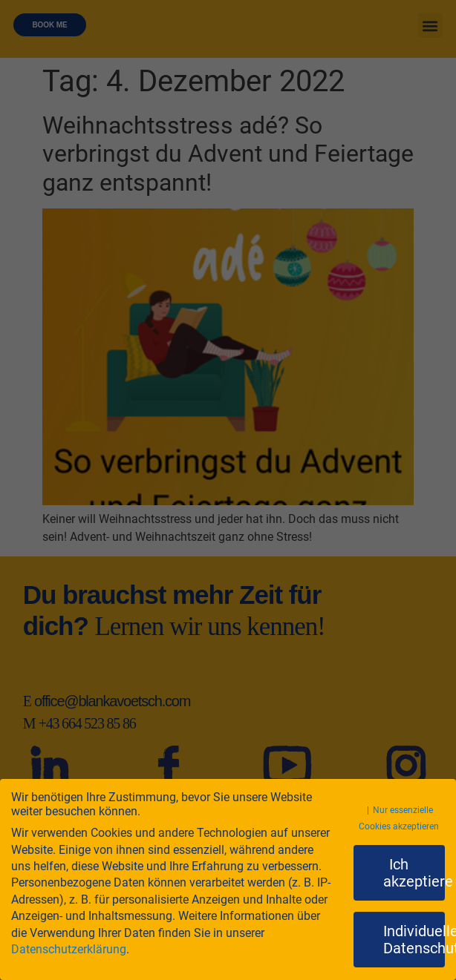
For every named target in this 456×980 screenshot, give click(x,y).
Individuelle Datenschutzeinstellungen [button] (414, 939)
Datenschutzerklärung (69, 949)
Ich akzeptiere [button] (414, 872)
